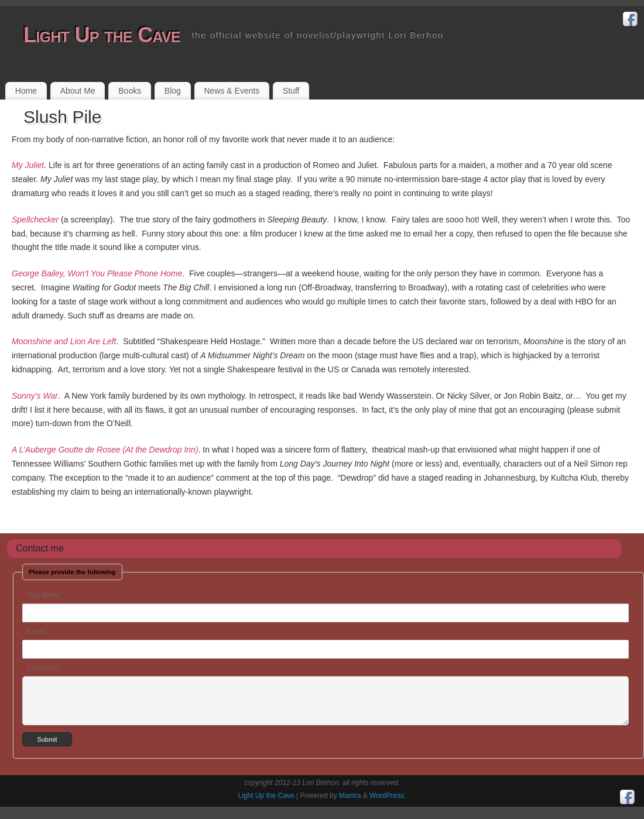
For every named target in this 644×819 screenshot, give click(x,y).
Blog (173, 91)
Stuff (291, 91)
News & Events (232, 91)
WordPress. (388, 796)
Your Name (41, 594)
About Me (78, 91)
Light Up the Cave (102, 35)
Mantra (350, 796)
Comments (40, 667)
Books (130, 91)
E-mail (34, 631)
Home (26, 91)
